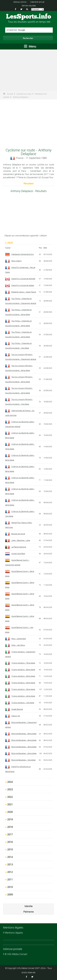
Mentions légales (14, 933)
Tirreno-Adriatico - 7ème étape (23, 663)
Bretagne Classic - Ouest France (24, 292)
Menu (30, 46)
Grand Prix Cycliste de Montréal (23, 279)
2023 (10, 789)
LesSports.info (29, 17)
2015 (10, 849)
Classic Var (16, 716)
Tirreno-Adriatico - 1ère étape (23, 703)
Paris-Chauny (16, 261)
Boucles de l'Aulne (18, 534)
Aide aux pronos (20, 2)
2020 (10, 812)
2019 (10, 819)
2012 (10, 872)
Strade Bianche (17, 709)
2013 (10, 864)
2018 (10, 827)
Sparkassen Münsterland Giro (23, 254)
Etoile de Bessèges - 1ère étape (23, 760)
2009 (10, 894)
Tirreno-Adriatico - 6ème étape (23, 669)
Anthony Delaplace (21, 97)
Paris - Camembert (19, 638)
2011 (10, 879)
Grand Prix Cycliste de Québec (23, 285)
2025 (10, 243)
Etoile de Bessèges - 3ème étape (24, 747)
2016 (10, 842)
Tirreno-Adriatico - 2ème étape (23, 696)
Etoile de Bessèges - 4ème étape (24, 740)
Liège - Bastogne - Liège (21, 540)
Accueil (10, 94)
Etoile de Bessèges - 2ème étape (24, 753)
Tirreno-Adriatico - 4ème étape (23, 683)
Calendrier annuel (37, 2)
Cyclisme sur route (24, 94)
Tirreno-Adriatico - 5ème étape (23, 676)
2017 (10, 834)
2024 (10, 782)
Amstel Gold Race (18, 553)
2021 (10, 804)
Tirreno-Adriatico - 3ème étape (23, 689)
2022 (10, 797)
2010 (10, 887)
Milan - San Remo (18, 645)
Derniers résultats (29, 6)
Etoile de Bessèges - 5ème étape (24, 734)
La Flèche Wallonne (19, 547)
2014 (10, 857)
